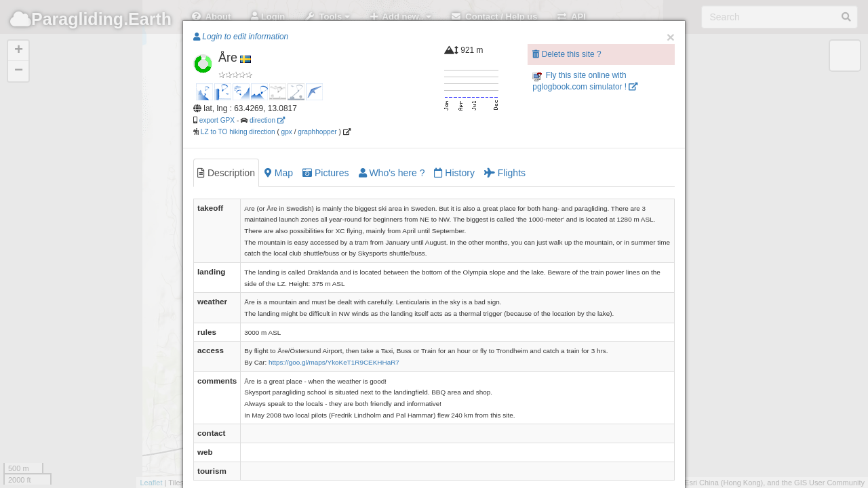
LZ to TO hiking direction (237, 132)
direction (267, 120)
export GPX (217, 120)
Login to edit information (241, 37)
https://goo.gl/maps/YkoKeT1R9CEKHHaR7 (334, 362)
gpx (287, 132)
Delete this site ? (567, 54)
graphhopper (317, 132)
